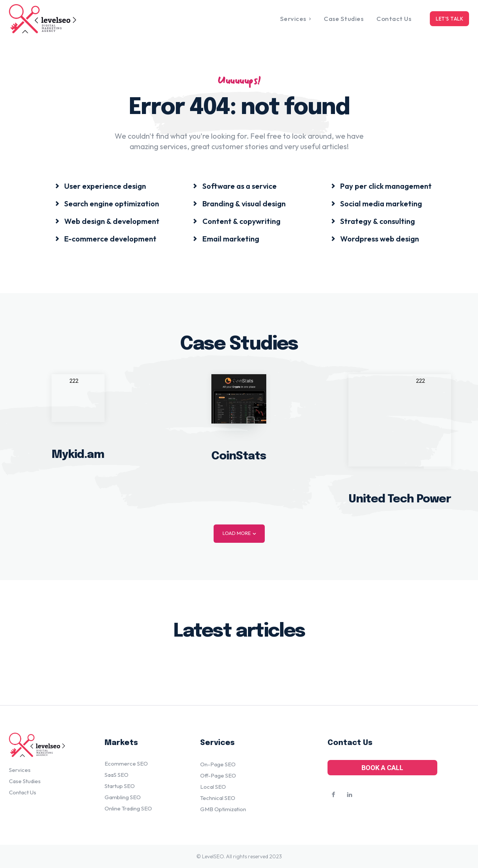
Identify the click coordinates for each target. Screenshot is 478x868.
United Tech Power (400, 499)
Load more (239, 533)
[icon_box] (100, 186)
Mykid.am (78, 454)
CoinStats (239, 456)
